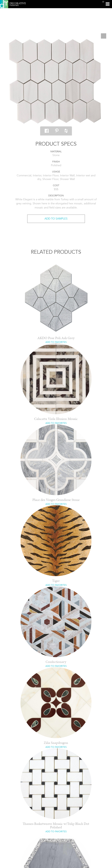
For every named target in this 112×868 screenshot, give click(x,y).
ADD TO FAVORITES (56, 342)
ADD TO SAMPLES (56, 219)
